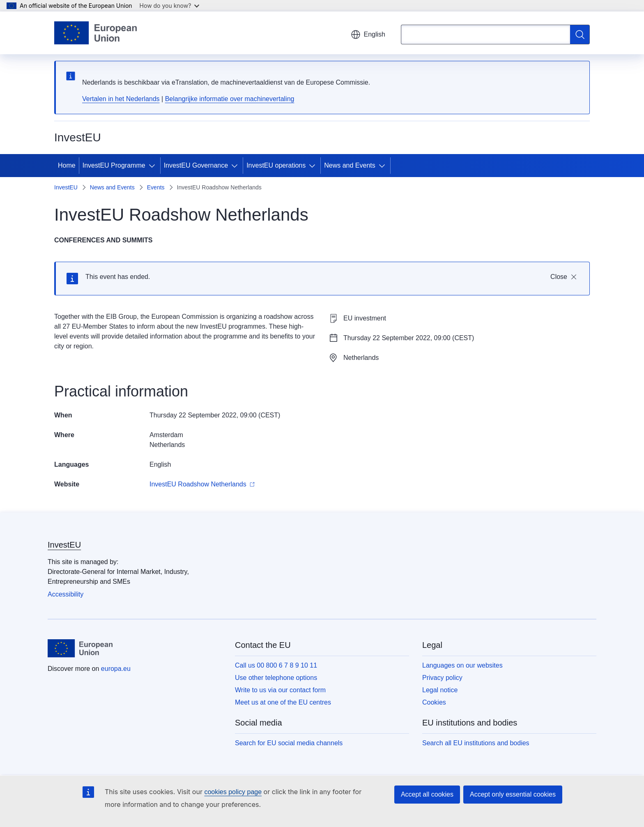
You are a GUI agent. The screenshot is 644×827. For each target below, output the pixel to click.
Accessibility (66, 594)
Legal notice (440, 690)
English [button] (368, 35)
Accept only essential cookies (513, 794)
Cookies (434, 702)
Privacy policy (442, 678)
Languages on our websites (462, 665)
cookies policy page (233, 792)
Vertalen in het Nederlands (121, 99)
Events (156, 187)
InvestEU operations (276, 165)
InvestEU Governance (196, 165)
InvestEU (66, 187)
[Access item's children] (154, 166)
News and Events (350, 165)
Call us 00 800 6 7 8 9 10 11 (276, 665)
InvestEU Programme (114, 165)
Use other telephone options (276, 678)
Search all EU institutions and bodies (476, 743)
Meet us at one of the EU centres (283, 702)
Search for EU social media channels (289, 743)
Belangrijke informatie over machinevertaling (230, 99)
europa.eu (116, 669)
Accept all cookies (427, 794)
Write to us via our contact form (280, 690)
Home (67, 165)
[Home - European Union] (95, 33)
